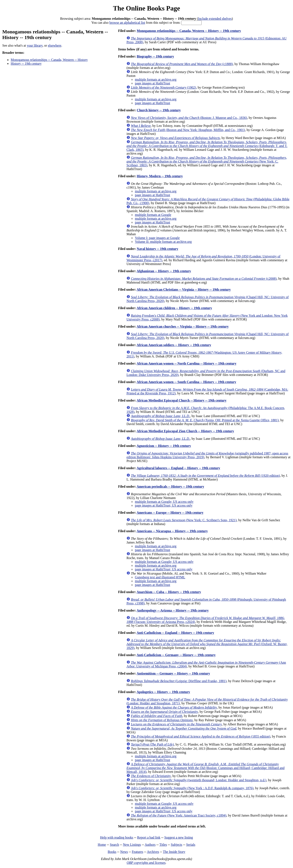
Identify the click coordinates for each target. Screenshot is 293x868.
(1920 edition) (205, 476)
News (124, 852)
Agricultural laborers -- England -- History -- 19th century (178, 468)
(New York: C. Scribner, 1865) (207, 161)
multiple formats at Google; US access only (164, 502)
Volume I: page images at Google (157, 238)
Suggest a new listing (179, 837)
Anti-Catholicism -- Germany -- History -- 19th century (176, 655)
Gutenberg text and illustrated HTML (160, 577)
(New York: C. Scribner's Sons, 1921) (184, 520)
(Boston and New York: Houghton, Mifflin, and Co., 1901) (188, 130)
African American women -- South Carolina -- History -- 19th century (186, 382)
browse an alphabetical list (127, 23)
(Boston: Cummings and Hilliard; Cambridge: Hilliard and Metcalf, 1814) (205, 768)
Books (112, 852)
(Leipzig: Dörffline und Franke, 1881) (179, 681)
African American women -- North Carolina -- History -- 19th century (186, 363)
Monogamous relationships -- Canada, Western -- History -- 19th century (189, 31)
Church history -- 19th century (159, 110)
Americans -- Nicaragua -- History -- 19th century (172, 531)
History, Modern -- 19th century (160, 176)
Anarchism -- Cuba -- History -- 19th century (169, 592)
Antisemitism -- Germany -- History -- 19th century (173, 673)
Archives (153, 852)
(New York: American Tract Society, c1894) (179, 815)
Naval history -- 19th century (157, 249)
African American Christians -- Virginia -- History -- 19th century (184, 290)
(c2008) (204, 279)
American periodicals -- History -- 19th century (170, 487)
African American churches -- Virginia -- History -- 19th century (183, 326)
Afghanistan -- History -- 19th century (164, 271)
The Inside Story (174, 852)
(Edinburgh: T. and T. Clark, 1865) (207, 146)
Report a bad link (149, 837)
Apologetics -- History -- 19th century (163, 692)
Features (137, 852)
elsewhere (55, 45)
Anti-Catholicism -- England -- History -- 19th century (175, 633)
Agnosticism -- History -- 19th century (164, 446)
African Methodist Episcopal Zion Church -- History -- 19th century (185, 431)
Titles (163, 845)
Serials (191, 845)
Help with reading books (117, 837)
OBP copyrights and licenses (146, 863)
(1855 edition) (201, 736)
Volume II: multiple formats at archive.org (163, 242)
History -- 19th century (26, 64)
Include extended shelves (215, 19)
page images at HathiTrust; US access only (164, 505)
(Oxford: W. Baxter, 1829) (207, 644)
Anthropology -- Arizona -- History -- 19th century (173, 610)
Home (102, 845)
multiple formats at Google (153, 215)
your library (35, 45)
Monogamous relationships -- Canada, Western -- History (49, 60)
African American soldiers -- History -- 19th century (174, 345)
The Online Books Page (146, 8)
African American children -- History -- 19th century (174, 308)
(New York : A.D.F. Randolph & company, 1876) (192, 788)
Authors (150, 845)
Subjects (176, 845)
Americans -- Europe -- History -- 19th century (170, 513)
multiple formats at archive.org (156, 79)
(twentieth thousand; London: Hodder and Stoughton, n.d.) (199, 780)
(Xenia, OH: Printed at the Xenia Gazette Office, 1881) (205, 420)
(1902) (163, 87)
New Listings (132, 845)
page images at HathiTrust (152, 83)
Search (114, 845)
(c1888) (182, 64)
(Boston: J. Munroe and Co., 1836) (189, 118)
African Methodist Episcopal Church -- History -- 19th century (181, 400)
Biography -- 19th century (155, 56)
